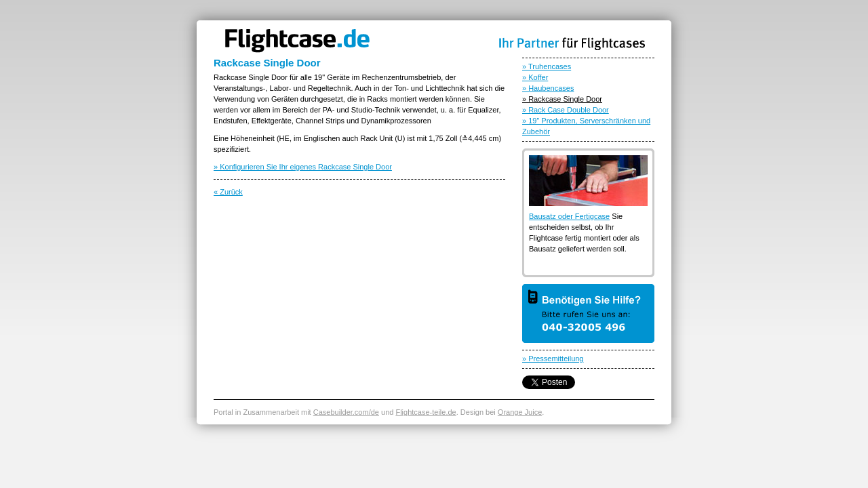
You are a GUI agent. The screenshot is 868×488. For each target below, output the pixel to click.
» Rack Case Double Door (566, 110)
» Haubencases (548, 88)
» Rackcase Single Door (562, 99)
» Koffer (535, 77)
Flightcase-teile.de (426, 412)
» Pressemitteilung (553, 359)
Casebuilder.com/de (346, 412)
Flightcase (297, 41)
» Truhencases (547, 66)
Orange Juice (520, 412)
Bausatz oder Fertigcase (569, 216)
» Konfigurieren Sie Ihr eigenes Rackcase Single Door (303, 167)
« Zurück (228, 192)
